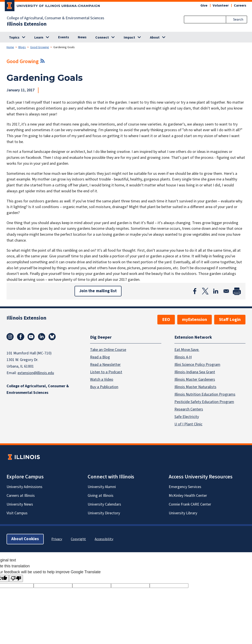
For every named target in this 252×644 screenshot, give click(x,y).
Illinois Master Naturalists (195, 387)
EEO (166, 320)
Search (238, 19)
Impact (129, 37)
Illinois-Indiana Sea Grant (195, 372)
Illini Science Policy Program (197, 364)
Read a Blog (100, 357)
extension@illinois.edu (36, 373)
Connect (102, 37)
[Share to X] (205, 291)
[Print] (237, 291)
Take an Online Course (108, 349)
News (82, 37)
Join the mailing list (98, 291)
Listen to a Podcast (106, 372)
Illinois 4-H (183, 357)
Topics (14, 37)
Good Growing (40, 47)
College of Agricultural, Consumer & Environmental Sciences (56, 18)
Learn (39, 37)
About (155, 37)
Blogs (22, 47)
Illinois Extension (27, 24)
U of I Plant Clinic (188, 424)
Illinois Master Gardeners (195, 379)
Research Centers (189, 409)
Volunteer (221, 5)
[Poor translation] (16, 578)
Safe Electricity (187, 417)
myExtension (195, 320)
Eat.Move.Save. (187, 349)
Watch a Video (102, 379)
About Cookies (25, 539)
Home (10, 47)
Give (204, 5)
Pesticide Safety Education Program (204, 402)
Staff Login (230, 320)
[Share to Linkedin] (216, 291)
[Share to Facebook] (195, 291)
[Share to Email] (226, 291)
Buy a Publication (104, 387)
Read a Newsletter (105, 364)
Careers (240, 5)
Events (64, 37)
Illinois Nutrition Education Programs (205, 394)
